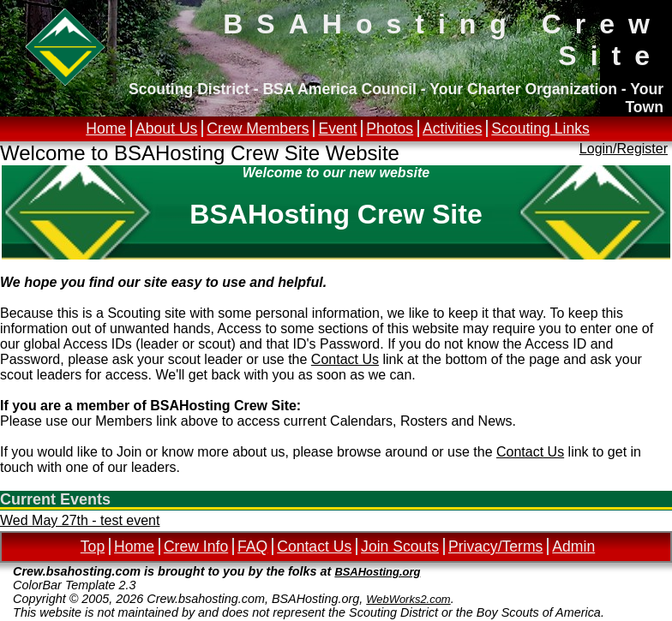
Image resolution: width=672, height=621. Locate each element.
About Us (166, 128)
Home (106, 128)
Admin (573, 546)
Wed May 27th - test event (80, 520)
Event (337, 128)
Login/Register (624, 149)
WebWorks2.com (408, 599)
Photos (390, 128)
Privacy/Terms (495, 546)
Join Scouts (400, 546)
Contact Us (345, 359)
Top (93, 546)
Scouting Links (540, 128)
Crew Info (196, 546)
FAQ (252, 546)
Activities (452, 128)
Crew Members (258, 128)
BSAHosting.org (377, 572)
